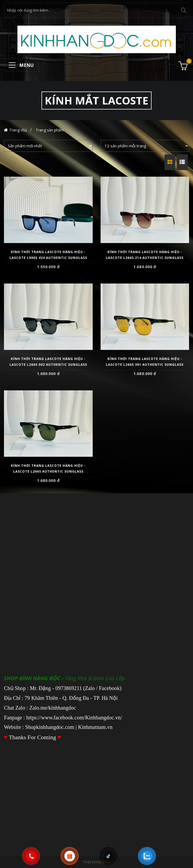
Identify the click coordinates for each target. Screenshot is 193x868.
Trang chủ (18, 130)
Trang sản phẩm (50, 130)
